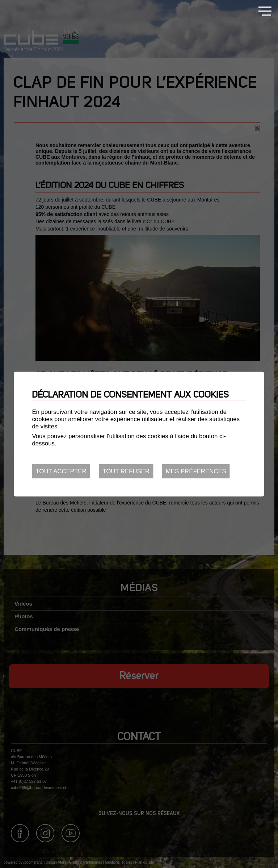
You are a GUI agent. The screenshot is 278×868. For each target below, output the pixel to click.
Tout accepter (61, 471)
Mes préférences (196, 471)
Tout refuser (126, 471)
